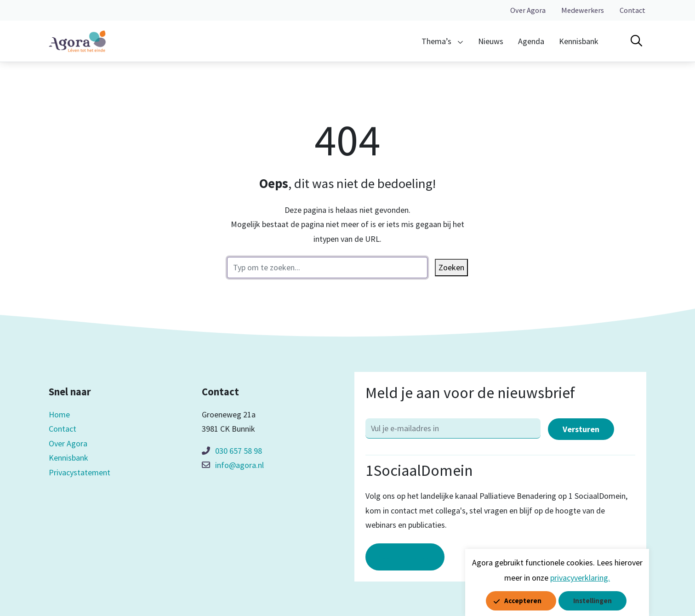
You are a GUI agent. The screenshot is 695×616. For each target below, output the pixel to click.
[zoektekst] (327, 268)
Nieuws (491, 41)
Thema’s (436, 41)
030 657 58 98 (239, 451)
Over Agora (528, 10)
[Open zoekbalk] (636, 41)
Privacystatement (80, 472)
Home (59, 414)
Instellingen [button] (592, 601)
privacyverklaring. (580, 578)
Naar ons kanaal (405, 557)
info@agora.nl (239, 465)
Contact (632, 10)
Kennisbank (579, 41)
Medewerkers (583, 10)
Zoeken (451, 267)
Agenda (531, 41)
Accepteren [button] (523, 601)
